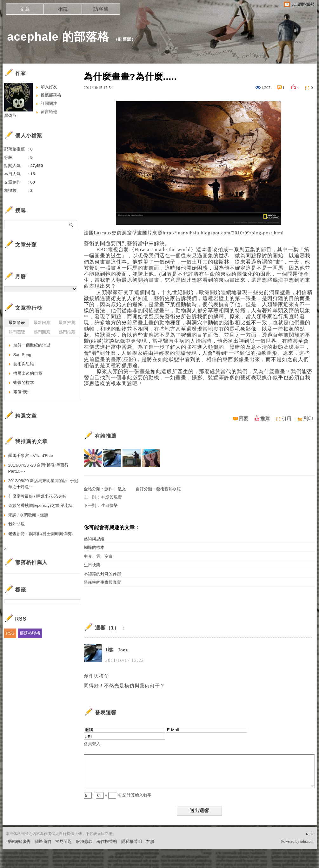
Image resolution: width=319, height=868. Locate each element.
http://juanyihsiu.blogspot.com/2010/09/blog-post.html (223, 233)
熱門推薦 (67, 332)
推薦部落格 (51, 95)
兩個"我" (21, 392)
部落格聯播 (30, 633)
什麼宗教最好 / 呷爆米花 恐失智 (37, 496)
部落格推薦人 (31, 562)
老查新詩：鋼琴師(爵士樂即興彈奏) (41, 534)
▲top (309, 834)
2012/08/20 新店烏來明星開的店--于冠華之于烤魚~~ (43, 484)
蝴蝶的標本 (94, 547)
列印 (308, 419)
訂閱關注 (49, 103)
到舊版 (125, 39)
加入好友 (49, 87)
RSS (10, 633)
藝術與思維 (94, 539)
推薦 (265, 419)
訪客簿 (101, 9)
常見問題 (63, 841)
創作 (109, 489)
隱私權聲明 (132, 841)
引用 (287, 419)
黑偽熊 (10, 115)
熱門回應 (42, 332)
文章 (25, 9)
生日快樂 (110, 505)
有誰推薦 (106, 436)
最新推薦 (67, 323)
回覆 (243, 419)
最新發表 (17, 323)
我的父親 (17, 524)
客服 (150, 841)
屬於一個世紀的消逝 (32, 345)
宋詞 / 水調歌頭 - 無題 (28, 515)
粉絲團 (12, 863)
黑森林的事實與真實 (102, 582)
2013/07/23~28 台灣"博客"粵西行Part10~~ (39, 468)
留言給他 (49, 112)
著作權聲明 (107, 841)
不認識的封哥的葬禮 (102, 574)
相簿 (63, 9)
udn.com (307, 841)
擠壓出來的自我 (28, 373)
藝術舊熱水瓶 (169, 489)
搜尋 (72, 225)
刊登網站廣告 (18, 841)
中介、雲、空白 (98, 556)
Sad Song (22, 355)
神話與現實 (112, 497)
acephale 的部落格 (58, 37)
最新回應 (42, 323)
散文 (122, 489)
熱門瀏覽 (17, 332)
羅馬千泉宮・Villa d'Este (31, 456)
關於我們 (43, 841)
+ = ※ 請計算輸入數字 (118, 795)
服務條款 (84, 841)
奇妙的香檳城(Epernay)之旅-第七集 (41, 505)
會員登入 (92, 744)
